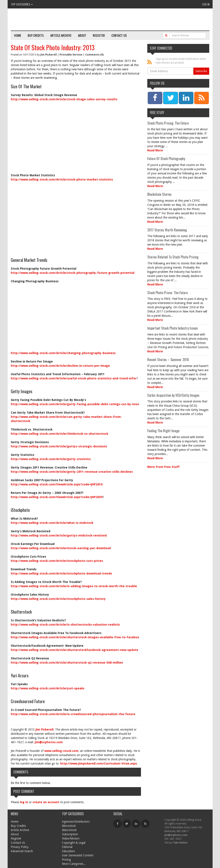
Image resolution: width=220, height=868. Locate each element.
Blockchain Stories (159, 194)
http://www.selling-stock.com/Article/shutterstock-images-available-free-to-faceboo (75, 637)
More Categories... (74, 864)
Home (18, 35)
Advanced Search (22, 851)
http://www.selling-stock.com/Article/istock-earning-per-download (61, 548)
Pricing (66, 860)
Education (68, 851)
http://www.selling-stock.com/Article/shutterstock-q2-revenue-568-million (67, 663)
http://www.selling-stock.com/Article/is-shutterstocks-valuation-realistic (65, 625)
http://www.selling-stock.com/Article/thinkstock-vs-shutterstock (59, 434)
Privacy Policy (20, 847)
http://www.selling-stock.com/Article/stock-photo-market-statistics (62, 179)
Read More (155, 150)
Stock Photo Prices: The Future (167, 293)
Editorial (67, 847)
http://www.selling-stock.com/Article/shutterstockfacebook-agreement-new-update (74, 650)
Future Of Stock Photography (166, 159)
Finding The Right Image (163, 431)
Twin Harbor (180, 843)
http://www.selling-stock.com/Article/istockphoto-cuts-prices (57, 561)
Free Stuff (157, 113)
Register (99, 35)
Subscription (70, 834)
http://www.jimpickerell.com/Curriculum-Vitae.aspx (99, 763)
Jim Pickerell (49, 55)
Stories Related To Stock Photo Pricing (173, 257)
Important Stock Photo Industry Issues (173, 328)
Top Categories (22, 4)
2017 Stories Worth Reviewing (167, 230)
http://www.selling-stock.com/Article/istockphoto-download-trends (61, 573)
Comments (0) (94, 55)
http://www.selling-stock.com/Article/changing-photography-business (63, 353)
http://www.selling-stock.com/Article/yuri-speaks (48, 688)
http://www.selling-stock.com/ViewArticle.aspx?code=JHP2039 (57, 497)
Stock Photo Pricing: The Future (168, 123)
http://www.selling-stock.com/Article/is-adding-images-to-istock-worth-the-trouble (74, 586)
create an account (46, 802)
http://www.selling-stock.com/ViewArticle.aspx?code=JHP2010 (57, 484)
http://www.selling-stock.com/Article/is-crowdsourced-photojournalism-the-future (73, 714)
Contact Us (119, 35)
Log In (206, 4)
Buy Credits (36, 35)
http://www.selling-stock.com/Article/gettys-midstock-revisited (59, 535)
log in (24, 802)
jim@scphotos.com (49, 742)
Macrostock (69, 830)
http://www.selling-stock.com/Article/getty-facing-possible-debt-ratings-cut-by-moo (75, 404)
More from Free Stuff (163, 467)
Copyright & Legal (74, 843)
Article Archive (61, 35)
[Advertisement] (76, 135)
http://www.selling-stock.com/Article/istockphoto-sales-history (58, 599)
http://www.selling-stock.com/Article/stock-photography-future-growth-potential (73, 273)
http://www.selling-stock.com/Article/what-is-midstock (52, 523)
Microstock (69, 826)
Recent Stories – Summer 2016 (168, 360)
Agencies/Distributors (76, 822)
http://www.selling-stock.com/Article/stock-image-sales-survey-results (64, 99)
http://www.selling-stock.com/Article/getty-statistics (51, 459)
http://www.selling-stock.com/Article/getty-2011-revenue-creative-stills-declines (72, 472)
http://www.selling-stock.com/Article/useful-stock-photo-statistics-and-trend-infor (74, 378)
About (82, 35)
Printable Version (71, 55)
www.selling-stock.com (61, 751)
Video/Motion (71, 838)
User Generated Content (78, 855)
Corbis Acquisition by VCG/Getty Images (173, 395)
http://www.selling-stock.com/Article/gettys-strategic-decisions (59, 446)
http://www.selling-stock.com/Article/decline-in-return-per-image (60, 366)
